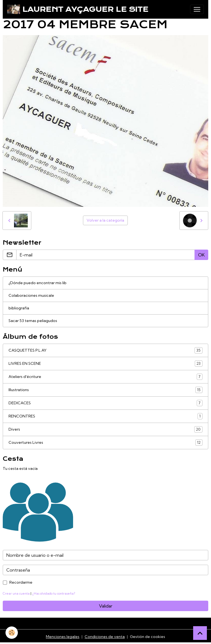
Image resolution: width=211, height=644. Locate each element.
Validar (106, 606)
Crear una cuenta (16, 594)
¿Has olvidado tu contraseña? (54, 594)
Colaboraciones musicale (31, 295)
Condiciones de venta (105, 637)
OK (201, 255)
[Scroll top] (200, 633)
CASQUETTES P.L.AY (105, 350)
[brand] (78, 9)
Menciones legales (63, 637)
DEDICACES (105, 403)
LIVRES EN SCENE (105, 364)
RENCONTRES (105, 416)
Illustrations (105, 390)
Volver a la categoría (105, 220)
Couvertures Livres (105, 443)
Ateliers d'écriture (105, 377)
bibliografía (19, 308)
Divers (105, 429)
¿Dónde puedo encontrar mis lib (38, 283)
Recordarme (21, 582)
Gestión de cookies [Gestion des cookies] (148, 637)
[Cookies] (12, 633)
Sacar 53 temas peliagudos (33, 321)
